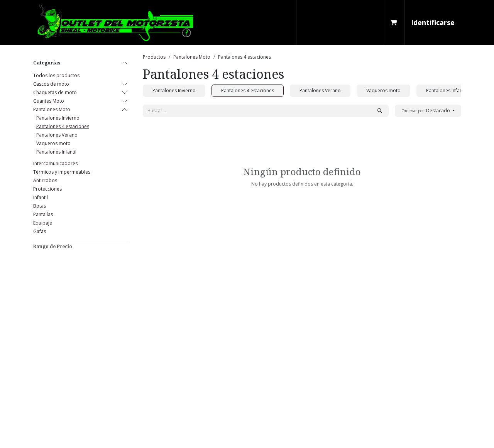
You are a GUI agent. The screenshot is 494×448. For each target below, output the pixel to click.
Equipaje (43, 223)
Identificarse (433, 22)
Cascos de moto (51, 84)
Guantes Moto (49, 101)
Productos (154, 57)
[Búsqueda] (380, 111)
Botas (40, 206)
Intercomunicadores (55, 163)
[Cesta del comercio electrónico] (394, 22)
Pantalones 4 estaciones (63, 126)
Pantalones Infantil (56, 152)
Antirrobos (45, 180)
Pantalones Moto (52, 109)
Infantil (41, 197)
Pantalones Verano (57, 135)
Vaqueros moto (53, 143)
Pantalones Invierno (58, 118)
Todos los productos (56, 75)
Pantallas (43, 214)
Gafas (40, 231)
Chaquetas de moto (55, 92)
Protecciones (47, 189)
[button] (428, 111)
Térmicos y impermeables (62, 172)
